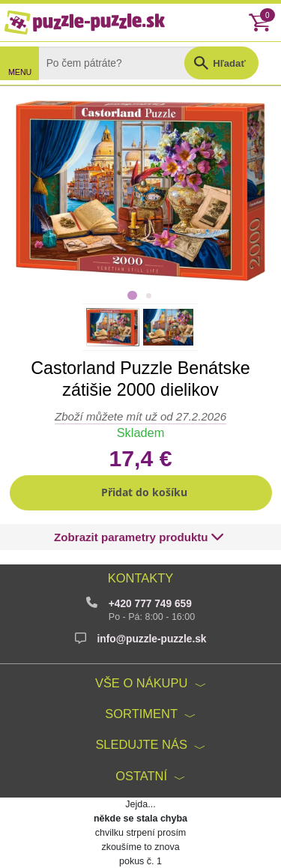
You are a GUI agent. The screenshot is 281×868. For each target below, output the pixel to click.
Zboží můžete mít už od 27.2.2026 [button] (140, 416)
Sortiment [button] (141, 714)
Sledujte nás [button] (141, 744)
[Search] (123, 63)
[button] (141, 493)
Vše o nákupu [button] (141, 683)
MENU (20, 72)
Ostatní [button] (141, 776)
